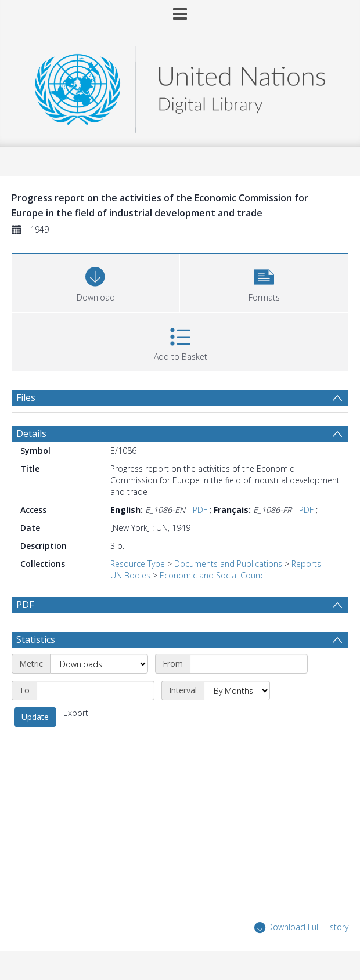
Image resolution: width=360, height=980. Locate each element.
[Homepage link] (180, 86)
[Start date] (249, 664)
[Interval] (237, 690)
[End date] (96, 690)
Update (35, 717)
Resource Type (138, 564)
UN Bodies (130, 575)
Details (31, 433)
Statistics (36, 639)
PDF (200, 510)
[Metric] (99, 664)
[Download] (96, 282)
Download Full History (301, 927)
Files (26, 397)
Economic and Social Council (214, 575)
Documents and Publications (228, 564)
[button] (264, 282)
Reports (306, 564)
